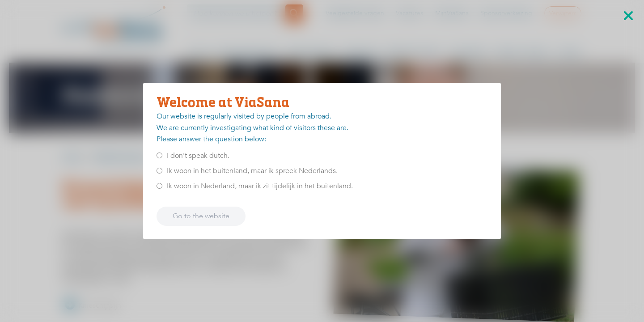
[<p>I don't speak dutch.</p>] (159, 155)
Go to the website (201, 216)
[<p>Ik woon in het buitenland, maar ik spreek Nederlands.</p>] (159, 171)
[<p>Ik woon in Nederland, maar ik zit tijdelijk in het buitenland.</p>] (159, 186)
